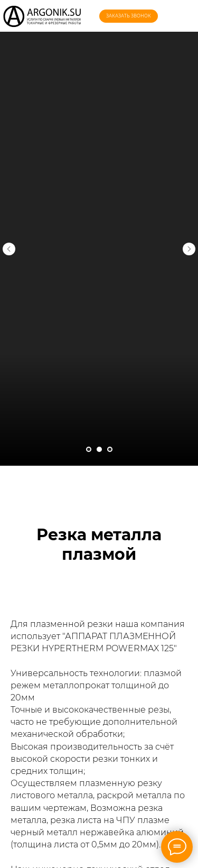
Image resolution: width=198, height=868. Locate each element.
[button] (129, 16)
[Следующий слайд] (189, 242)
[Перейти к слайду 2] (99, 449)
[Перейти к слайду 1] (89, 449)
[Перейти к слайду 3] (110, 449)
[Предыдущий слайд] (9, 242)
